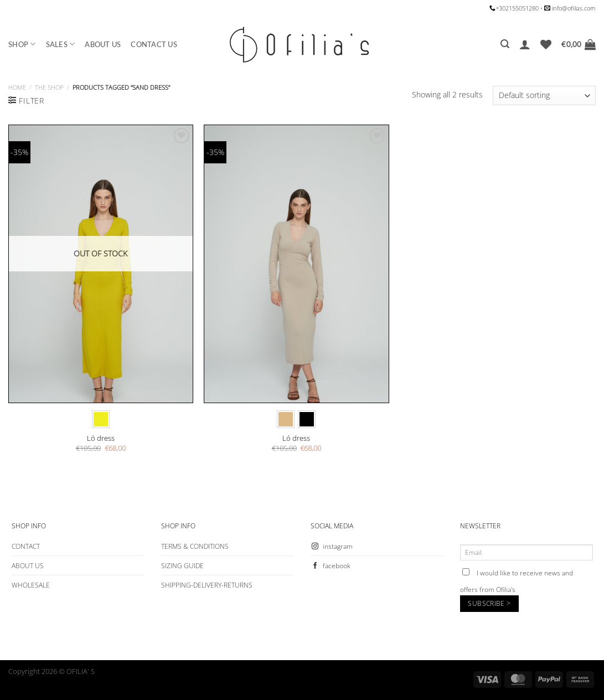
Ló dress (101, 438)
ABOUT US (103, 44)
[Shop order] (544, 96)
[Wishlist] (546, 44)
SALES (61, 44)
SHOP (22, 44)
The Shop (49, 87)
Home (17, 87)
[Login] (525, 44)
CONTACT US (154, 44)
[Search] (505, 44)
